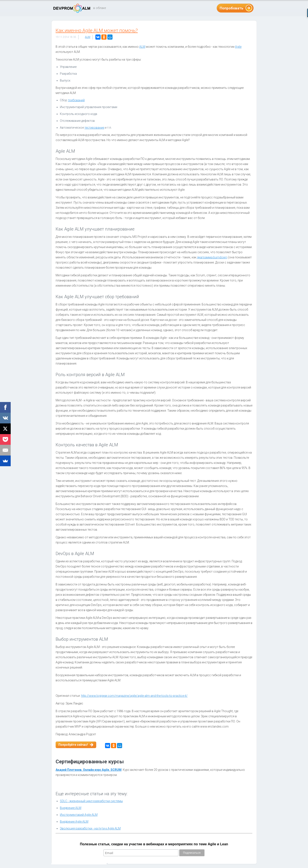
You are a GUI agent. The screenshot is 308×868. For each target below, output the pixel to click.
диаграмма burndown (212, 257)
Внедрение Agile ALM (74, 822)
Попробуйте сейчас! (73, 745)
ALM (88, 37)
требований (76, 100)
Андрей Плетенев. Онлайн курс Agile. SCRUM (89, 770)
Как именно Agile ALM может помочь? (97, 31)
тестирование (94, 128)
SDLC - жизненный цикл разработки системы (91, 801)
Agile (238, 47)
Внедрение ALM (71, 808)
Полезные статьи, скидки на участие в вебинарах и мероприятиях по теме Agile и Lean (154, 844)
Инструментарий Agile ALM (79, 815)
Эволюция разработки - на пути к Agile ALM (90, 828)
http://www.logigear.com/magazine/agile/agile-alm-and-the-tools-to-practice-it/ (134, 696)
